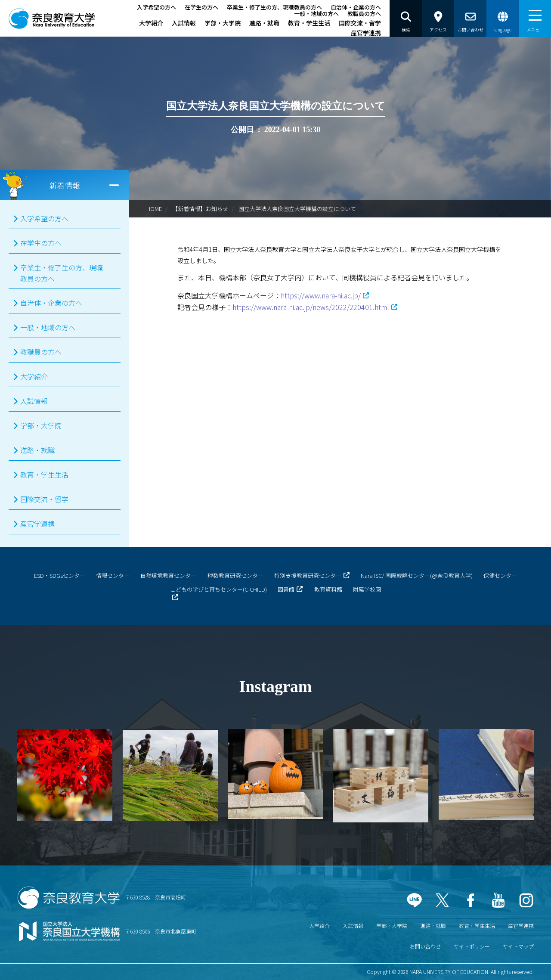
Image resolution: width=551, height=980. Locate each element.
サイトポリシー (472, 946)
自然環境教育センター (168, 575)
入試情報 (184, 23)
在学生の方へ (201, 7)
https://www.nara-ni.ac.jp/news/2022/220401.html (311, 307)
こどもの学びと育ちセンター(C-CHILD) (218, 589)
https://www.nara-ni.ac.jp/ (321, 295)
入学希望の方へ (156, 7)
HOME (154, 209)
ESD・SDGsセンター (60, 575)
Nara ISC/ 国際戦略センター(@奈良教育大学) (417, 575)
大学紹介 (151, 23)
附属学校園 (367, 589)
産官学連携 (366, 33)
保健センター (500, 575)
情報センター (113, 575)
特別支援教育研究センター (308, 575)
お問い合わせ (425, 946)
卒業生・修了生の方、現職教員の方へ (274, 7)
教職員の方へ (364, 14)
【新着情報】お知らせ (200, 209)
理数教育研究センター (235, 575)
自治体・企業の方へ (356, 7)
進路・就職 (264, 23)
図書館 (286, 589)
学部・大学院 (223, 23)
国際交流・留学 (360, 23)
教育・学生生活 (309, 23)
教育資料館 (328, 589)
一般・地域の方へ (316, 14)
